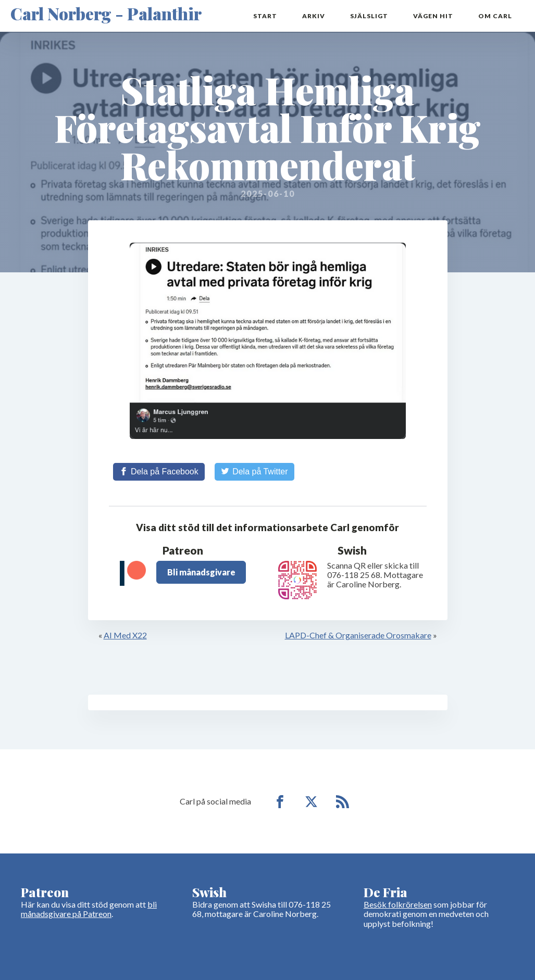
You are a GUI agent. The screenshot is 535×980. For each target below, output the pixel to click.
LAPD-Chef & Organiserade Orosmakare (358, 635)
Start (265, 16)
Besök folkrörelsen (398, 904)
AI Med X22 (125, 635)
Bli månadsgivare (201, 572)
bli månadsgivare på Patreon (89, 909)
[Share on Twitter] (254, 472)
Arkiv (314, 16)
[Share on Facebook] (159, 472)
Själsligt (369, 16)
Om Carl (495, 16)
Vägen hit (433, 16)
